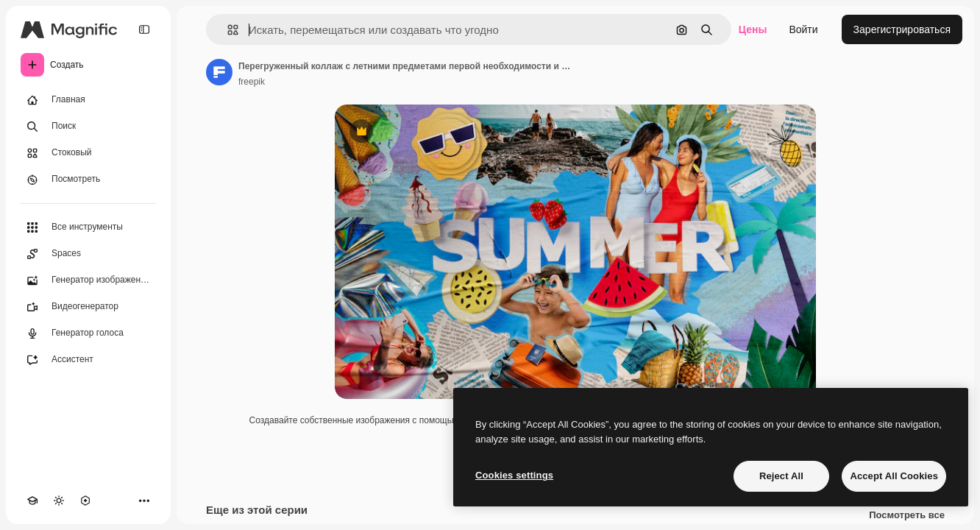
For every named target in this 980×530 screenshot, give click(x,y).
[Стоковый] (88, 153)
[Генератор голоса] (88, 333)
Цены (753, 29)
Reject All (781, 476)
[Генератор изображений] (88, 280)
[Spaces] (88, 254)
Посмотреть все (907, 515)
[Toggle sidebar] (144, 29)
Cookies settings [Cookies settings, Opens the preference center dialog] (514, 475)
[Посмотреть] (88, 180)
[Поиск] (88, 127)
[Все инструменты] (88, 227)
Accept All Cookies (894, 476)
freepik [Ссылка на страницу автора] (252, 82)
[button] (227, 30)
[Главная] (88, 100)
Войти (803, 29)
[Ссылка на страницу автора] (219, 72)
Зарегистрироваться (902, 29)
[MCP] (85, 501)
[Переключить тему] (59, 501)
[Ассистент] (88, 360)
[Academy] (32, 501)
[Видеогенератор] (88, 307)
